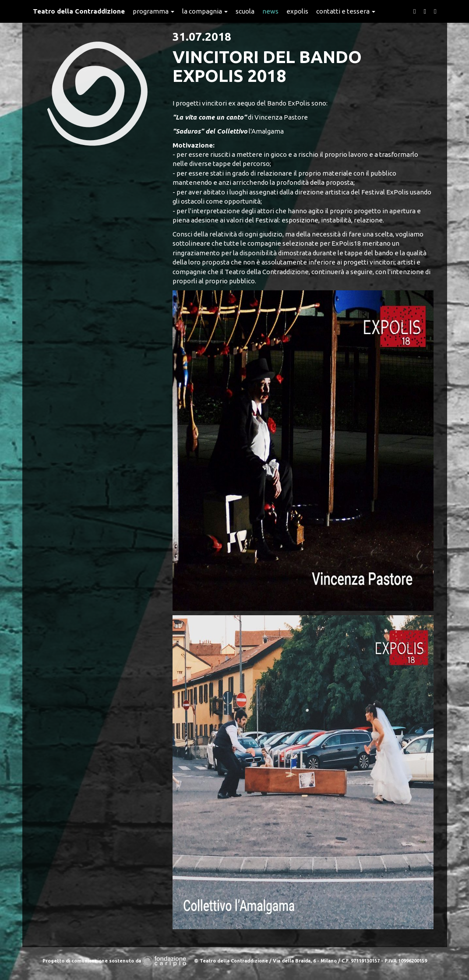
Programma (153, 11)
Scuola (245, 11)
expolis (297, 11)
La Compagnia (205, 11)
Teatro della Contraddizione (79, 11)
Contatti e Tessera (346, 11)
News (270, 11)
